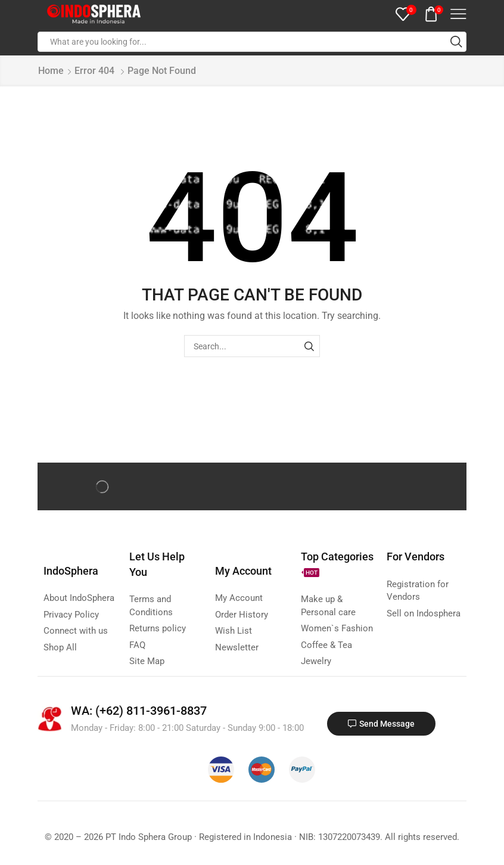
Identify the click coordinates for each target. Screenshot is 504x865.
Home (51, 71)
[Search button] (456, 42)
